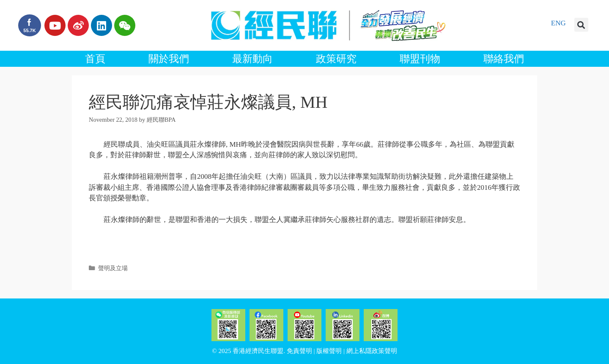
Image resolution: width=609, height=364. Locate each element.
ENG (558, 23)
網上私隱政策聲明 (372, 351)
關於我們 (169, 59)
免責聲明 (299, 351)
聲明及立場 (113, 268)
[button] (581, 25)
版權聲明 (329, 351)
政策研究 (336, 59)
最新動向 (252, 59)
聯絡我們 (504, 59)
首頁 (95, 59)
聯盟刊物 (420, 59)
